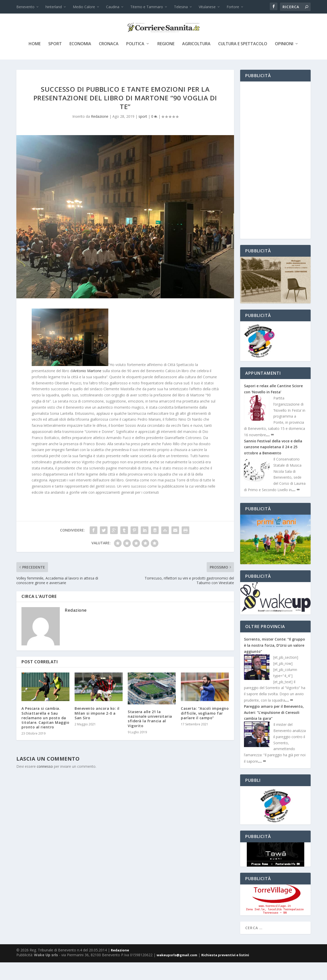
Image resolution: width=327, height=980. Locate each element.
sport (55, 62)
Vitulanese (207, 7)
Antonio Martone (87, 388)
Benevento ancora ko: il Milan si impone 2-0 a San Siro (97, 731)
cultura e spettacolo (243, 62)
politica (135, 62)
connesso (45, 784)
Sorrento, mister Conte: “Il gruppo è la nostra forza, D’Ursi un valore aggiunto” (275, 663)
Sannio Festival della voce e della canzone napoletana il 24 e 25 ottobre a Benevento (273, 465)
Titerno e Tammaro (147, 7)
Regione (166, 62)
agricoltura (196, 62)
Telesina (181, 7)
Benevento (25, 7)
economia (80, 62)
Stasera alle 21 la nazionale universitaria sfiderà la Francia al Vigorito (150, 736)
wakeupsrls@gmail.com (177, 973)
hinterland (54, 7)
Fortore (233, 7)
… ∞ (270, 452)
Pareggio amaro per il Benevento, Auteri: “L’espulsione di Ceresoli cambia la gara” (274, 730)
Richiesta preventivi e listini (225, 973)
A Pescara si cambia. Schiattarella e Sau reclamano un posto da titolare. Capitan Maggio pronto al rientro (45, 735)
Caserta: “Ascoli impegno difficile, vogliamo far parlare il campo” (205, 731)
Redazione (100, 134)
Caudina (113, 7)
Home (35, 62)
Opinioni (284, 62)
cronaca (109, 62)
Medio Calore (84, 7)
